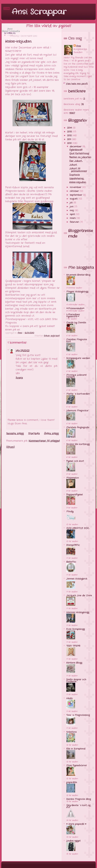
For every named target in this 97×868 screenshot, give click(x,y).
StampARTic (73, 545)
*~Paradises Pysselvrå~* (73, 316)
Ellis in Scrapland (76, 749)
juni (72, 207)
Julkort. (73, 165)
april (73, 214)
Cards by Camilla (76, 323)
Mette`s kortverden (78, 394)
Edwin (47, 336)
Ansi (78, 46)
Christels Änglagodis (78, 427)
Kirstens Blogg (74, 663)
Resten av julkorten (80, 157)
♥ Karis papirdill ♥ (76, 824)
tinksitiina (71, 732)
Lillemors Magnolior (77, 411)
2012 (70, 136)
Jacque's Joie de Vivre (79, 596)
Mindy (70, 511)
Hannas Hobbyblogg (78, 612)
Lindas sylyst (73, 841)
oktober (75, 191)
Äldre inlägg (51, 434)
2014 (70, 128)
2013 (70, 132)
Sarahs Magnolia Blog (79, 799)
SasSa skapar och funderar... (76, 681)
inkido (70, 698)
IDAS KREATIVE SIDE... (78, 528)
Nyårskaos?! (76, 150)
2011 (70, 139)
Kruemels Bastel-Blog (78, 275)
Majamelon (73, 478)
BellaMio (71, 562)
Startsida (34, 434)
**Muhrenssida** (75, 308)
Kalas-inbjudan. (78, 182)
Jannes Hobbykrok (77, 579)
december (76, 147)
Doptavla (74, 175)
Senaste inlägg (15, 434)
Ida (18, 351)
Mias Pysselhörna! (76, 766)
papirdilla (72, 782)
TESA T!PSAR (73, 646)
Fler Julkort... (76, 161)
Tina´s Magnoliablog (78, 715)
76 (82, 104)
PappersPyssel (74, 495)
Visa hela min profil (77, 84)
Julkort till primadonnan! (78, 170)
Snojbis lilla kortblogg (78, 444)
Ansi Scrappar (39, 12)
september (76, 195)
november (76, 187)
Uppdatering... (77, 179)
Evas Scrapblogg (76, 629)
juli (72, 203)
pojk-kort (55, 336)
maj (72, 210)
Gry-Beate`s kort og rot (78, 806)
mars (73, 218)
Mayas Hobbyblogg (77, 292)
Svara (19, 378)
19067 (72, 113)
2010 (70, 143)
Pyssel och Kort (75, 461)
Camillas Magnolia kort (77, 340)
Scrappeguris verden (78, 358)
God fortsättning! (79, 153)
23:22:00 (25, 351)
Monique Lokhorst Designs (76, 376)
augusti (74, 199)
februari (75, 222)
